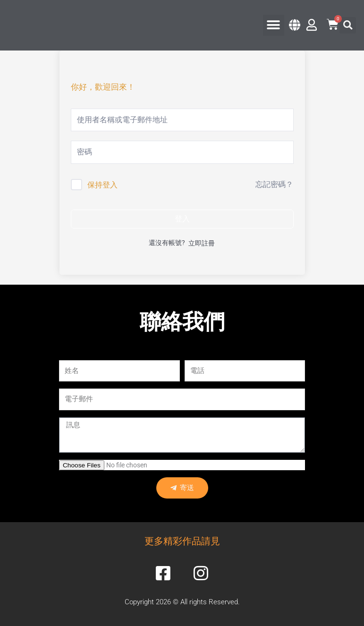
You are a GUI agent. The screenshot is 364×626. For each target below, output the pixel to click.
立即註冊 (202, 243)
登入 (182, 219)
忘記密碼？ (274, 184)
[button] (274, 25)
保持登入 (102, 185)
